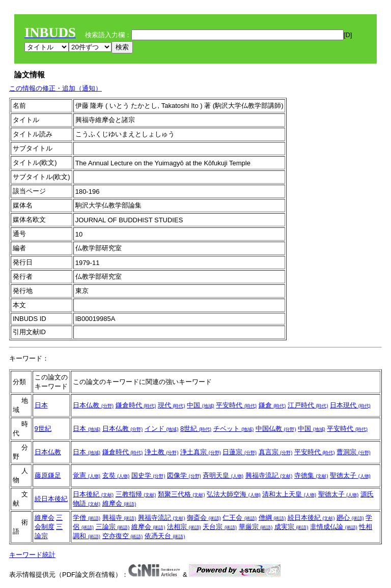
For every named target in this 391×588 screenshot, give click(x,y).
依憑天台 (165, 536)
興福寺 (119, 518)
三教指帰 (136, 494)
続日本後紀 (51, 499)
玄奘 (116, 475)
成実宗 (291, 527)
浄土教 (162, 452)
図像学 (184, 475)
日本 (41, 405)
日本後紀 (93, 494)
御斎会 (204, 518)
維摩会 (119, 503)
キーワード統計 (32, 555)
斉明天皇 (223, 475)
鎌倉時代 (136, 405)
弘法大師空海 (234, 494)
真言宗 (276, 452)
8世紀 (196, 429)
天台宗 (220, 527)
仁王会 (240, 518)
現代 (172, 405)
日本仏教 (93, 405)
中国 (201, 405)
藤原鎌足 (48, 475)
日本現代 (350, 405)
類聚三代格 (181, 494)
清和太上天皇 (289, 494)
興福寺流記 (269, 475)
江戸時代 (308, 405)
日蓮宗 (240, 452)
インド (162, 429)
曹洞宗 (354, 452)
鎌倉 (272, 405)
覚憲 (87, 475)
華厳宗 (256, 527)
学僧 (87, 518)
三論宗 (113, 527)
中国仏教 (276, 429)
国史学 (148, 475)
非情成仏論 (334, 527)
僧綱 (272, 518)
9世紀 (43, 429)
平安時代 (236, 405)
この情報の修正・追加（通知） (55, 88)
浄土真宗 (201, 452)
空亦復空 (123, 536)
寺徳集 (311, 475)
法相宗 (184, 527)
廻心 (350, 518)
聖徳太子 (350, 475)
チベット (234, 429)
